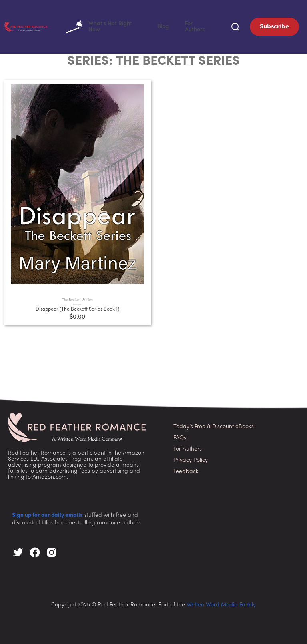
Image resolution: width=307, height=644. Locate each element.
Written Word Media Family (221, 603)
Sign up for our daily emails (47, 514)
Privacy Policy (191, 459)
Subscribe (274, 26)
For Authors (204, 26)
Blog (179, 26)
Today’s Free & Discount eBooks (214, 425)
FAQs (180, 436)
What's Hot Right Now (131, 26)
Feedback (186, 470)
